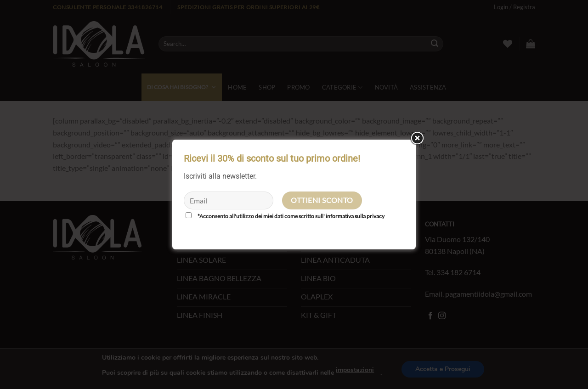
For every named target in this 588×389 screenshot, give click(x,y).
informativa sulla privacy (355, 216)
